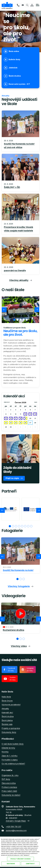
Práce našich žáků (9, 791)
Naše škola (6, 697)
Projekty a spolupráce (11, 728)
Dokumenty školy (9, 732)
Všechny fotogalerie (19, 586)
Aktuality (5, 709)
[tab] (14, 320)
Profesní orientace (9, 787)
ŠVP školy (6, 779)
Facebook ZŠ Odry (11, 669)
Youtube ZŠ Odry (13, 679)
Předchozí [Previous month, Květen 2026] (7, 402)
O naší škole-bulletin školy (13, 744)
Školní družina (8, 716)
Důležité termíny (8, 748)
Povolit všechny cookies (20, 859)
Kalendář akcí (7, 713)
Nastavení (11, 864)
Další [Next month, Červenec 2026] (36, 402)
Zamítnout (30, 864)
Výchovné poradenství (11, 705)
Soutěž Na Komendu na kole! (18, 570)
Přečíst (20, 144)
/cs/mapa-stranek (32, 5)
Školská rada (7, 724)
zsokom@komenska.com (23, 5)
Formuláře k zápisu (10, 760)
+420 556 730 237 (18, 5)
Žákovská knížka (9, 783)
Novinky (5, 752)
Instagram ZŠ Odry (30, 669)
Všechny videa (19, 646)
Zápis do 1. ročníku (10, 756)
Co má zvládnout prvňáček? (13, 764)
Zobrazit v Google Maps (16, 821)
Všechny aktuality (19, 280)
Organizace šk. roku (10, 775)
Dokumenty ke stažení (11, 795)
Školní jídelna (7, 720)
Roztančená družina (14, 630)
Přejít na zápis (12, 478)
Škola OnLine (7, 701)
